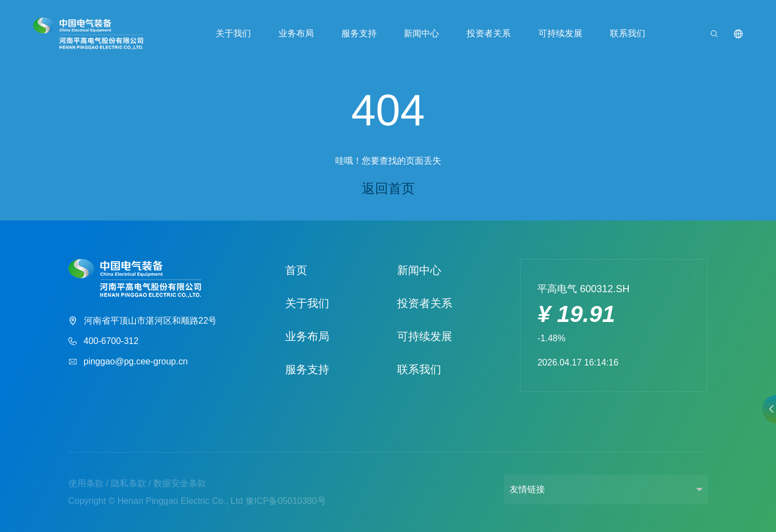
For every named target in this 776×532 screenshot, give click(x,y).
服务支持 (359, 33)
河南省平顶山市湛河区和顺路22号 (143, 321)
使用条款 (86, 483)
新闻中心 (421, 33)
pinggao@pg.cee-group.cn (128, 362)
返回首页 (388, 188)
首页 (296, 270)
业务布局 (296, 33)
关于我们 (233, 33)
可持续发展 (560, 33)
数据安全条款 (180, 483)
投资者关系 (489, 33)
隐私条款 (129, 483)
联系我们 (628, 33)
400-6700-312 (104, 342)
